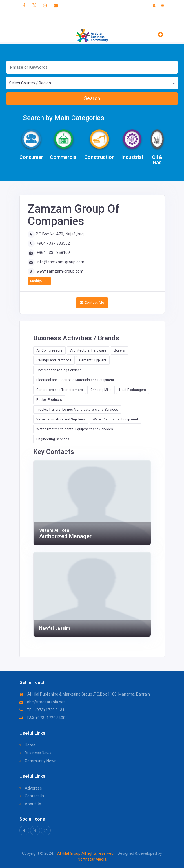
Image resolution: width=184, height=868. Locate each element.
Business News (36, 753)
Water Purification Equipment (115, 419)
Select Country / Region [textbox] (30, 83)
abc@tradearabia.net (42, 702)
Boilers (119, 350)
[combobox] (92, 83)
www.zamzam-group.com (60, 271)
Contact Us (32, 796)
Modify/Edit (40, 281)
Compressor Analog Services (59, 370)
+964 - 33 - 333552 (53, 243)
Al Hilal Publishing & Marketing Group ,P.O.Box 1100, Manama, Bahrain (85, 694)
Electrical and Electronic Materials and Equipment (75, 380)
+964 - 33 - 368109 (53, 253)
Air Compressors (49, 350)
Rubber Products (49, 400)
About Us (30, 804)
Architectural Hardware (88, 350)
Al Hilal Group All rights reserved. (86, 853)
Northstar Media (92, 859)
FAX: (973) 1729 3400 (42, 718)
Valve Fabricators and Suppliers (61, 419)
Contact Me (92, 303)
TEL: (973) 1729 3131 (42, 710)
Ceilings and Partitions (54, 360)
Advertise (31, 788)
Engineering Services (53, 439)
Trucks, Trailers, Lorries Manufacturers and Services (77, 410)
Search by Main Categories (64, 118)
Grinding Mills (101, 390)
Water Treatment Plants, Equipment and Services (75, 429)
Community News (38, 761)
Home (27, 745)
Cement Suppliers (93, 360)
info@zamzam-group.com (60, 262)
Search (92, 98)
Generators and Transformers (60, 390)
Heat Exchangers (133, 390)
